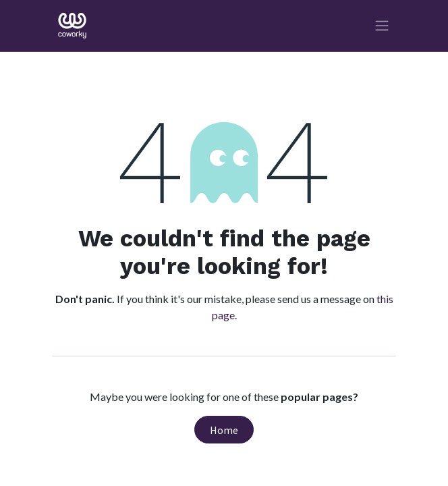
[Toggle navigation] (382, 26)
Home (224, 430)
